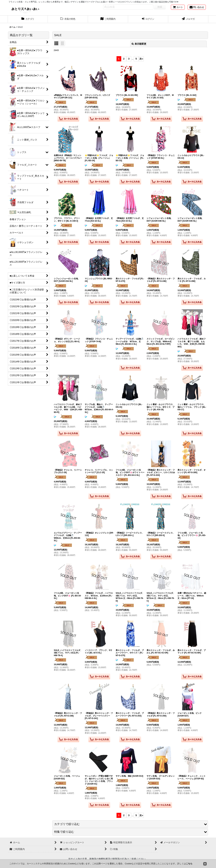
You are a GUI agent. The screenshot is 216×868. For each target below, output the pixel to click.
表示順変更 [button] (139, 44)
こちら (189, 864)
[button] (130, 824)
